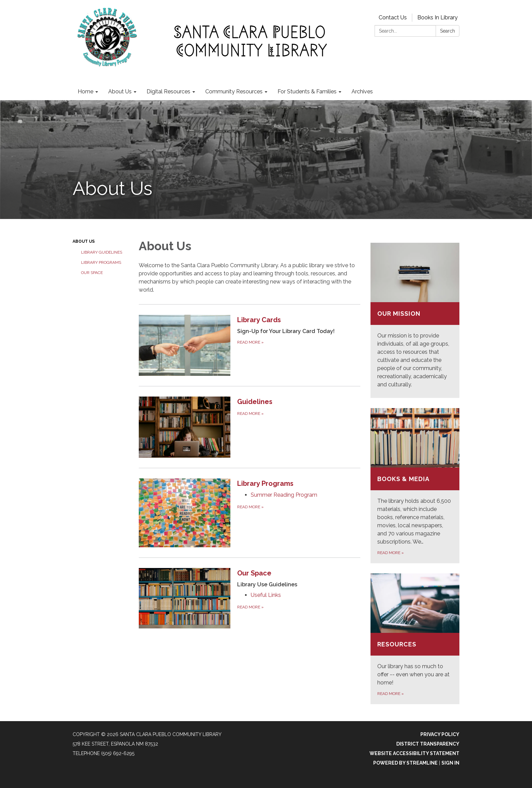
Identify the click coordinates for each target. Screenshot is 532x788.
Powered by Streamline (405, 763)
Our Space (92, 273)
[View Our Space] (299, 578)
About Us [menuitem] (120, 91)
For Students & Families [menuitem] (307, 91)
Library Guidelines (102, 252)
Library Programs (101, 262)
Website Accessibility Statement (414, 753)
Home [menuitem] (85, 91)
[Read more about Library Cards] (250, 345)
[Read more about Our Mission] (415, 320)
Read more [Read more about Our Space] (250, 607)
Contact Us (393, 17)
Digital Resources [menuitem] (168, 91)
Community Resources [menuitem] (234, 91)
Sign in (450, 763)
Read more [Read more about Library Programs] (250, 507)
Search (448, 31)
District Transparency (428, 744)
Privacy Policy (440, 734)
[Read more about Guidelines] (250, 427)
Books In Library (438, 17)
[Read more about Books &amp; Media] (415, 486)
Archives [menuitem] (362, 91)
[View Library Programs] (299, 483)
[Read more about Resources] (415, 639)
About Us (84, 241)
